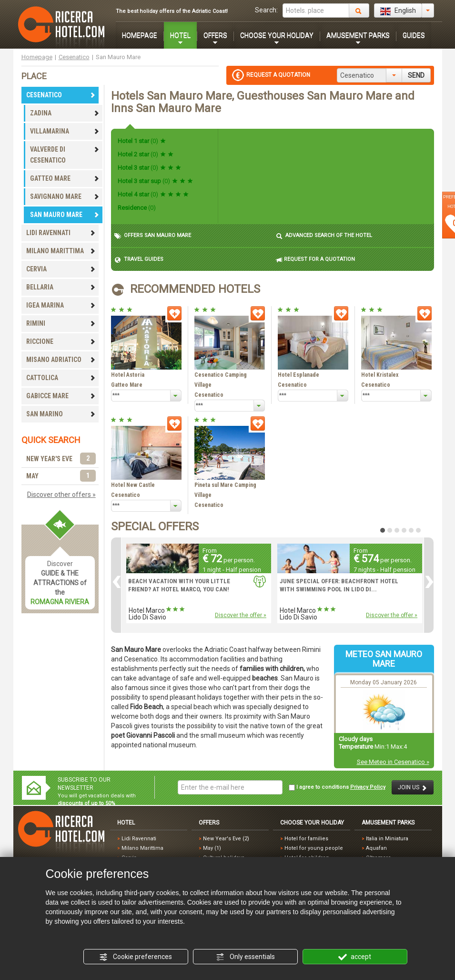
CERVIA (61, 269)
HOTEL (180, 35)
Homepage (37, 57)
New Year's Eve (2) (226, 839)
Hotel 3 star (149, 168)
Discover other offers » (61, 495)
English (398, 11)
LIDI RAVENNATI (61, 233)
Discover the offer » (241, 615)
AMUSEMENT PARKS (358, 35)
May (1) (212, 848)
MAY (61, 476)
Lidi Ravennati (139, 839)
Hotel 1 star (142, 141)
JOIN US (413, 788)
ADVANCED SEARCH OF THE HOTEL (324, 236)
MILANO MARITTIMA (61, 251)
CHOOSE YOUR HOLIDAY (277, 35)
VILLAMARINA (65, 131)
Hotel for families (306, 839)
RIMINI (61, 323)
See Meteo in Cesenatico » (393, 762)
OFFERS (215, 35)
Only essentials (245, 957)
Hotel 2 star (146, 154)
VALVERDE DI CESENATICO (65, 155)
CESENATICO (61, 95)
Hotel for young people (314, 848)
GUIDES (414, 35)
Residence (137, 208)
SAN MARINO (61, 414)
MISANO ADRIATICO (61, 360)
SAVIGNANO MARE (65, 196)
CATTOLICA (61, 378)
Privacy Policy (368, 787)
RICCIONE (61, 341)
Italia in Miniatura (387, 839)
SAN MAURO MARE (65, 215)
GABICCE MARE (61, 396)
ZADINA (65, 113)
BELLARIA (61, 287)
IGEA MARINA (61, 305)
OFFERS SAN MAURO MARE (153, 236)
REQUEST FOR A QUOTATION (315, 260)
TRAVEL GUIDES (139, 260)
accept (355, 957)
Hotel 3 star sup (155, 181)
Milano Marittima (142, 848)
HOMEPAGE (140, 35)
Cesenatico (74, 57)
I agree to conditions (337, 787)
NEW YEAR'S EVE (61, 459)
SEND (416, 75)
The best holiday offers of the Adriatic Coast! (172, 11)
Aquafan (376, 848)
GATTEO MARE (65, 178)
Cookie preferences (136, 957)
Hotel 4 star (153, 194)
